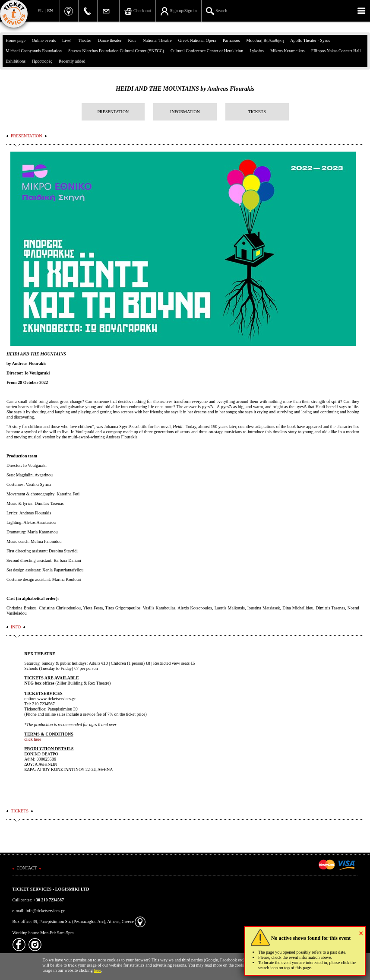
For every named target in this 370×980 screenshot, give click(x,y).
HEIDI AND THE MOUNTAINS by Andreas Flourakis (185, 89)
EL (40, 11)
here (97, 970)
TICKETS (257, 112)
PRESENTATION (113, 112)
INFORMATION (185, 112)
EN (50, 11)
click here (33, 739)
